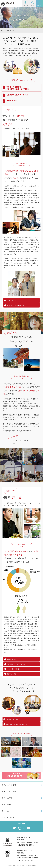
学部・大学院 (12, 300)
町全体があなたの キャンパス (17, 95)
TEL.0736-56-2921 (25, 845)
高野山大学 (9, 3)
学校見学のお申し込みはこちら (17, 724)
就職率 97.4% (12, 101)
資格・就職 (6, 804)
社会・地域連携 (8, 817)
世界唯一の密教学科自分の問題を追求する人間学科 (18, 88)
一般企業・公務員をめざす (16, 669)
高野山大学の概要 (9, 785)
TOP (2, 30)
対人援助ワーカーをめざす (16, 664)
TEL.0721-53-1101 (25, 860)
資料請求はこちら (12, 719)
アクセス (25, 4)
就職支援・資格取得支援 (16, 305)
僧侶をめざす (12, 659)
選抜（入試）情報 (9, 791)
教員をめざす (12, 674)
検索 (32, 4)
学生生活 (5, 811)
